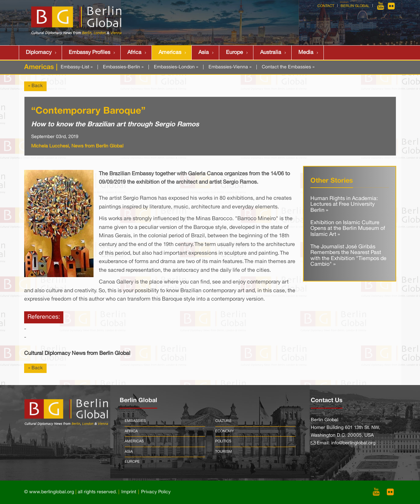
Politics (223, 441)
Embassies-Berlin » (123, 67)
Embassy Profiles (89, 53)
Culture (223, 421)
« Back (35, 86)
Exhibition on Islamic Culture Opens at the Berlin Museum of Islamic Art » (348, 229)
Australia (271, 53)
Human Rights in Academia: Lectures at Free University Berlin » (344, 205)
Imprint (129, 492)
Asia (204, 53)
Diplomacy (39, 53)
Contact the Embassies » (288, 67)
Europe (234, 53)
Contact (326, 6)
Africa (134, 53)
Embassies (135, 421)
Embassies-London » (176, 67)
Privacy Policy (156, 492)
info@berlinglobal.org (353, 443)
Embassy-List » (77, 67)
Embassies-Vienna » (230, 67)
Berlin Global (355, 6)
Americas (170, 53)
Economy (225, 431)
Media (306, 53)
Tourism (224, 452)
